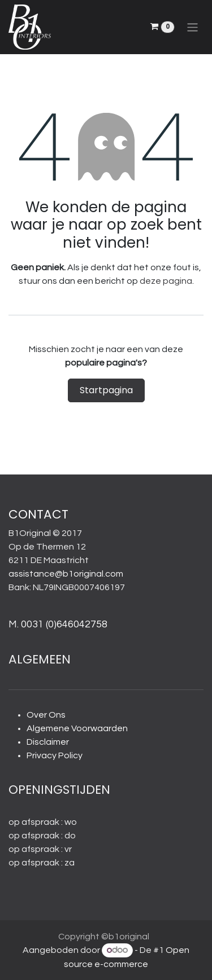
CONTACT (38, 514)
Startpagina (106, 390)
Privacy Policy (55, 755)
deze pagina (166, 281)
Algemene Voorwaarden (77, 728)
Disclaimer (48, 742)
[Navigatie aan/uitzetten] (192, 27)
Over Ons (46, 715)
